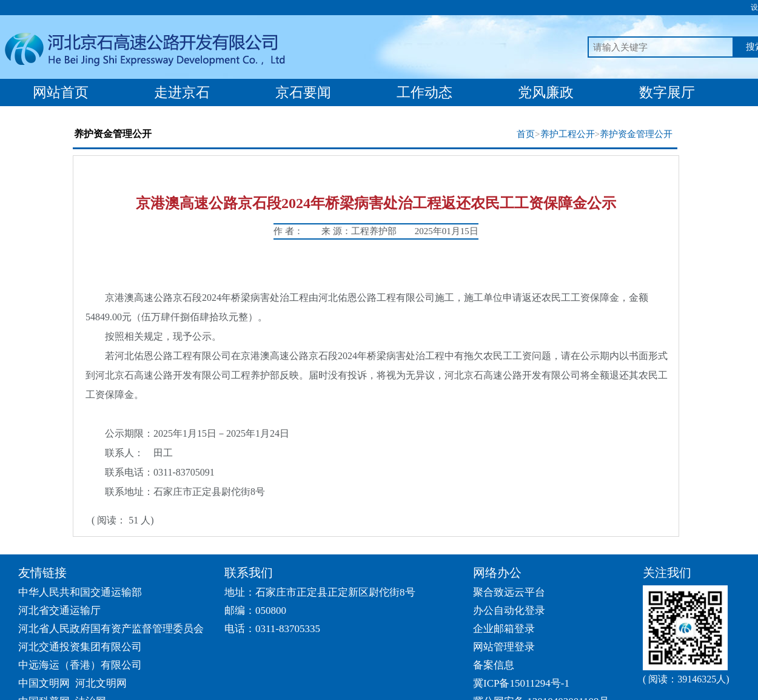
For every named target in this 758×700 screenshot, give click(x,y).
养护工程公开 (568, 134)
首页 (526, 134)
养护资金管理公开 (636, 134)
